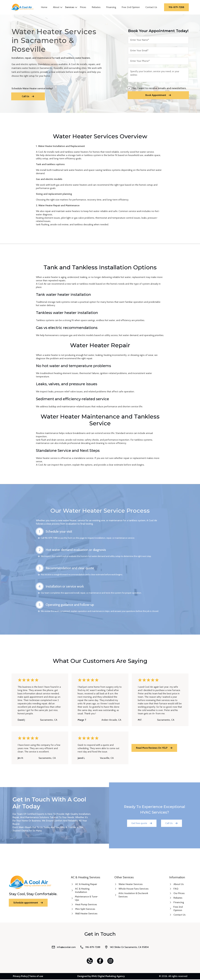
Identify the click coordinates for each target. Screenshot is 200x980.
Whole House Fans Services (134, 889)
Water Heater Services (131, 885)
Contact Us (153, 7)
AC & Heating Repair (86, 885)
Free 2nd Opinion (132, 7)
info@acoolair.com (64, 948)
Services (71, 7)
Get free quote (142, 824)
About (58, 7)
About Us (179, 885)
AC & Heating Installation (82, 891)
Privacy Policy (20, 977)
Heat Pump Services (86, 905)
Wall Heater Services (86, 914)
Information (177, 878)
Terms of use (36, 977)
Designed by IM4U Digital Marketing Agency (101, 977)
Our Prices (179, 894)
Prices (85, 7)
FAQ (176, 889)
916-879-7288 (177, 7)
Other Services (124, 878)
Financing (113, 7)
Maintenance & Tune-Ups (87, 899)
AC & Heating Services (86, 878)
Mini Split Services (85, 910)
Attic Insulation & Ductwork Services (133, 895)
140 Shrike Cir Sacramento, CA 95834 (127, 948)
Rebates (98, 7)
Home (46, 7)
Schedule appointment (28, 903)
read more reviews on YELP (154, 748)
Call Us (28, 97)
